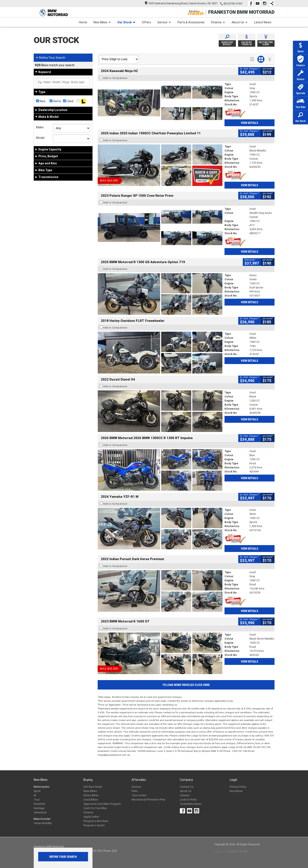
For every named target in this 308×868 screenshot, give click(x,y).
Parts (135, 791)
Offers (146, 22)
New (41, 101)
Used (68, 101)
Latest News (263, 22)
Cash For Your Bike (95, 808)
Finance (218, 22)
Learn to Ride (188, 800)
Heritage (39, 808)
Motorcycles (42, 787)
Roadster (39, 804)
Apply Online (91, 817)
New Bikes (102, 22)
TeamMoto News (191, 804)
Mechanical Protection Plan (148, 800)
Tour (37, 800)
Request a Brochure (96, 821)
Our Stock (126, 22)
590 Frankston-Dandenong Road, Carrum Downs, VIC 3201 (181, 3)
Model (40, 138)
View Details (250, 123)
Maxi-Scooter (42, 819)
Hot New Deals (93, 787)
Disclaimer (236, 791)
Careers (185, 795)
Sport (37, 791)
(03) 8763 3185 (233, 4)
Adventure (40, 812)
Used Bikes (91, 800)
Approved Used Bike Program (102, 804)
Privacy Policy (238, 787)
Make (40, 127)
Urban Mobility (43, 823)
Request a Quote (94, 825)
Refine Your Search (51, 58)
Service (164, 22)
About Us (240, 22)
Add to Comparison (115, 78)
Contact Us (187, 787)
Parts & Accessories (191, 22)
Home (83, 22)
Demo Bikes (91, 795)
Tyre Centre (139, 795)
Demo (55, 101)
